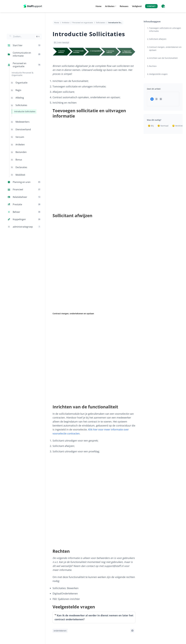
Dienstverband (23, 129)
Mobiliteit (20, 175)
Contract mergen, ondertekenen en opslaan (165, 49)
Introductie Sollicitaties (25, 111)
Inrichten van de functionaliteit (163, 58)
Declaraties (21, 167)
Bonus (19, 160)
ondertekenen (60, 631)
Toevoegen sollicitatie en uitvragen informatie (165, 30)
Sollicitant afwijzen (158, 39)
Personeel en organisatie (83, 23)
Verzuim (20, 137)
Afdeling (20, 98)
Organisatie (21, 83)
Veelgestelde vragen (158, 74)
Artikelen (111, 6)
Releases (124, 6)
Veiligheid (137, 6)
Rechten (153, 66)
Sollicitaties (21, 105)
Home (99, 6)
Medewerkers (22, 122)
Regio (18, 90)
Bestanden (21, 152)
